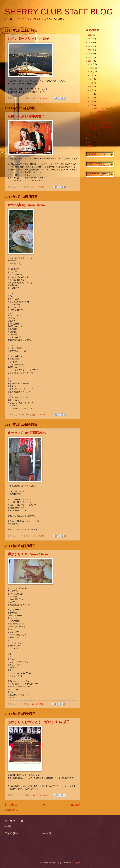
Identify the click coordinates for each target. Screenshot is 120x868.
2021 (90, 35)
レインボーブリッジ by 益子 (28, 39)
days (6, 826)
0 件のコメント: (44, 98)
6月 (92, 86)
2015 (90, 57)
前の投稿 (75, 805)
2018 (90, 46)
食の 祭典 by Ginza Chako (26, 205)
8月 (92, 79)
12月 (92, 64)
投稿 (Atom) (14, 810)
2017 (90, 50)
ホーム (44, 805)
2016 (90, 54)
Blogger (77, 863)
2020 (90, 39)
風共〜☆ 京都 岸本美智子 (26, 116)
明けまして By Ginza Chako (28, 554)
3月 (92, 98)
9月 (92, 75)
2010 (90, 146)
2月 (92, 101)
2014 (90, 61)
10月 (92, 72)
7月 (92, 83)
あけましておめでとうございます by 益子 (39, 722)
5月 (92, 90)
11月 (92, 68)
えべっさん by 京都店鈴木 (27, 433)
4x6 (58, 863)
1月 (92, 105)
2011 (90, 142)
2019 (90, 42)
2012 (90, 138)
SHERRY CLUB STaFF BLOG (59, 12)
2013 (90, 135)
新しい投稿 (11, 805)
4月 (92, 94)
